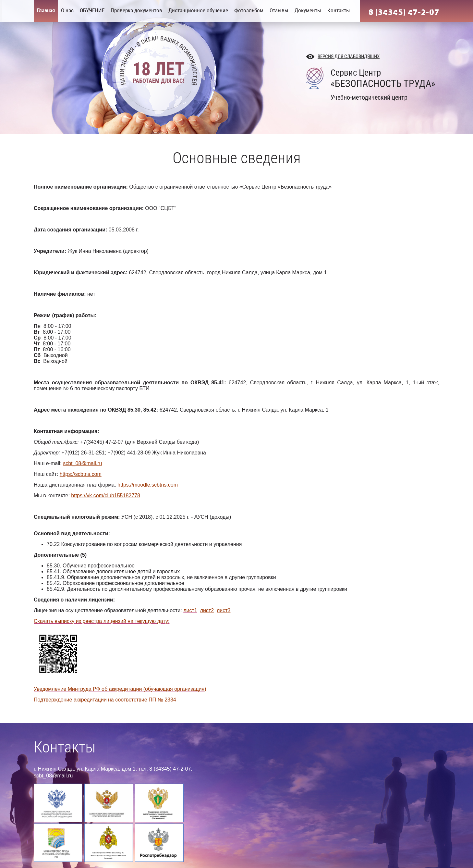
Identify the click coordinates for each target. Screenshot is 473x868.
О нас (67, 10)
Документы (308, 10)
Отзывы (279, 10)
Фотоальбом (249, 10)
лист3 (224, 610)
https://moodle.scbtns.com (148, 485)
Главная (46, 10)
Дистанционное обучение (198, 10)
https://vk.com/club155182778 (106, 496)
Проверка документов (136, 10)
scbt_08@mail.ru (82, 463)
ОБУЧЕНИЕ (92, 10)
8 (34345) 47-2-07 (404, 12)
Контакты (339, 10)
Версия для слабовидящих (349, 56)
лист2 (207, 610)
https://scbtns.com (81, 474)
